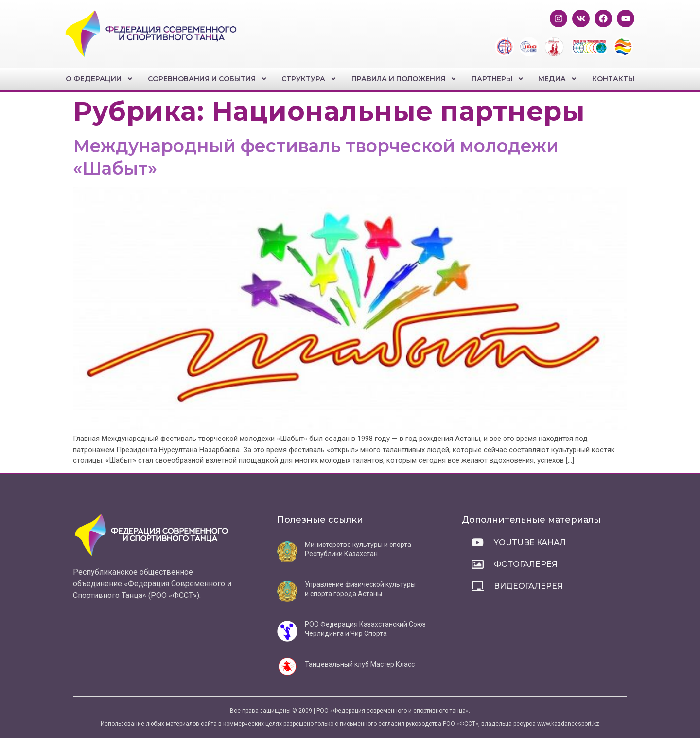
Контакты (613, 79)
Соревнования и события (208, 79)
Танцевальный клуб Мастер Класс (360, 664)
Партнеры (498, 79)
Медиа (558, 79)
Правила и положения (404, 79)
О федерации (99, 79)
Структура (309, 79)
